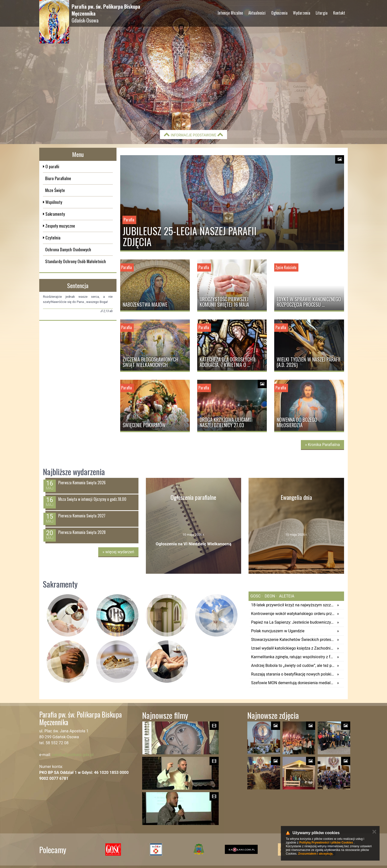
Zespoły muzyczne (60, 226)
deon (269, 596)
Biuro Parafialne (58, 178)
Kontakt (339, 13)
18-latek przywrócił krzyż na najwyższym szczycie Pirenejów (293, 605)
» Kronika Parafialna (322, 445)
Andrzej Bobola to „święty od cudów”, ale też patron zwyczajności (293, 666)
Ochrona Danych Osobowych (68, 249)
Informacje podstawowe (193, 134)
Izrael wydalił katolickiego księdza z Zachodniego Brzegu (293, 648)
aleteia (286, 596)
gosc (255, 596)
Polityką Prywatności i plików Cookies (326, 843)
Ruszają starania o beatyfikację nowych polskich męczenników (293, 674)
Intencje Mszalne (230, 13)
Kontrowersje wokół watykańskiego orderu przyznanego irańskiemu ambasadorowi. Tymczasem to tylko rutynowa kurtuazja (293, 614)
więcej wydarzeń (118, 552)
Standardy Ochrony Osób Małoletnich (76, 261)
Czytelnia (52, 238)
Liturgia (322, 13)
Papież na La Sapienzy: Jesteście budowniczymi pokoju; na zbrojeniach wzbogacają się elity (293, 622)
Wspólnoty (53, 202)
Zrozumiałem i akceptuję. (316, 854)
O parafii (52, 166)
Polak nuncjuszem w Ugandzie (278, 631)
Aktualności (257, 13)
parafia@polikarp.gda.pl (73, 755)
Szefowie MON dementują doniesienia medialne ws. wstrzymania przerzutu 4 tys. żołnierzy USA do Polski (293, 683)
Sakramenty (55, 214)
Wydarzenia (302, 13)
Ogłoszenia (279, 13)
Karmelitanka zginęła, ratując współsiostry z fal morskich (293, 657)
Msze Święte (55, 190)
